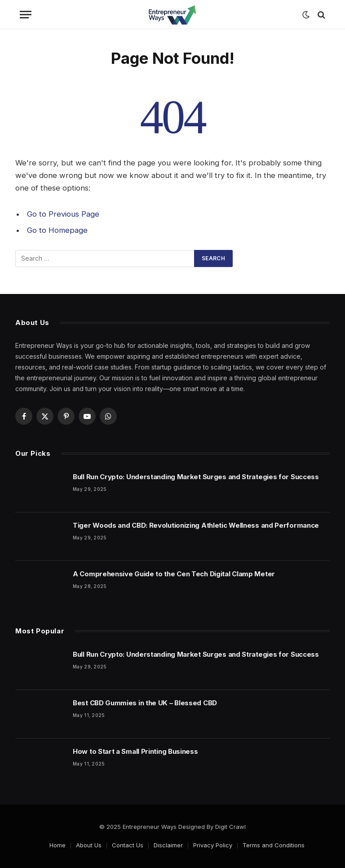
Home (57, 845)
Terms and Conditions (274, 845)
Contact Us (128, 845)
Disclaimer (168, 845)
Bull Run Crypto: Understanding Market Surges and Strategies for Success (196, 477)
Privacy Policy (213, 845)
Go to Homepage (57, 230)
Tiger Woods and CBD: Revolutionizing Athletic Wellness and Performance (196, 525)
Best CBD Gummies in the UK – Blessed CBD (145, 703)
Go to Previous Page (63, 214)
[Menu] (26, 15)
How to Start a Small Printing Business (135, 751)
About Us (89, 845)
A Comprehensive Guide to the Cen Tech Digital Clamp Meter (174, 574)
